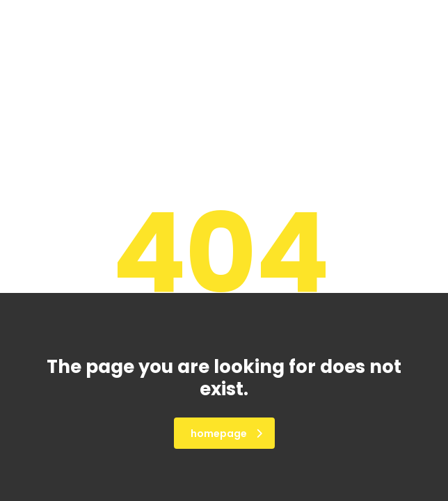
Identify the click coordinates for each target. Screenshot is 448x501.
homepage (226, 434)
